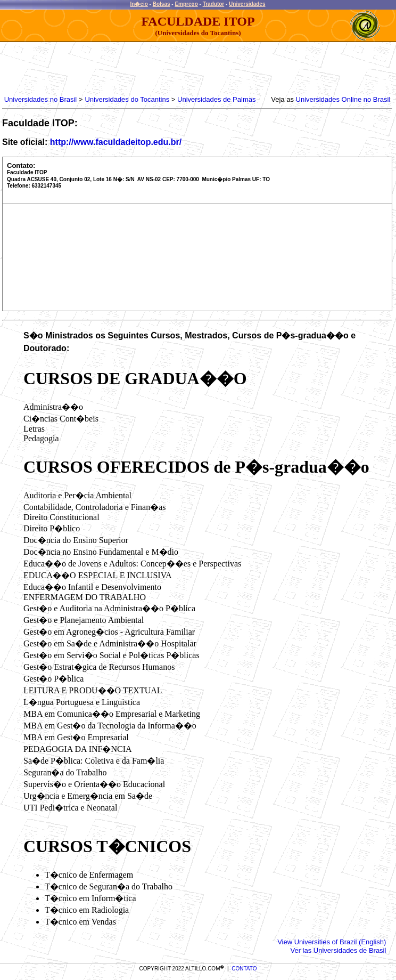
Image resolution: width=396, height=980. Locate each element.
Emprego (186, 4)
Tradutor (214, 4)
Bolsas (162, 4)
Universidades (247, 4)
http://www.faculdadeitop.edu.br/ (116, 142)
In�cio (139, 4)
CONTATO (244, 969)
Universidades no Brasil (41, 99)
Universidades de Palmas (216, 99)
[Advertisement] (196, 66)
